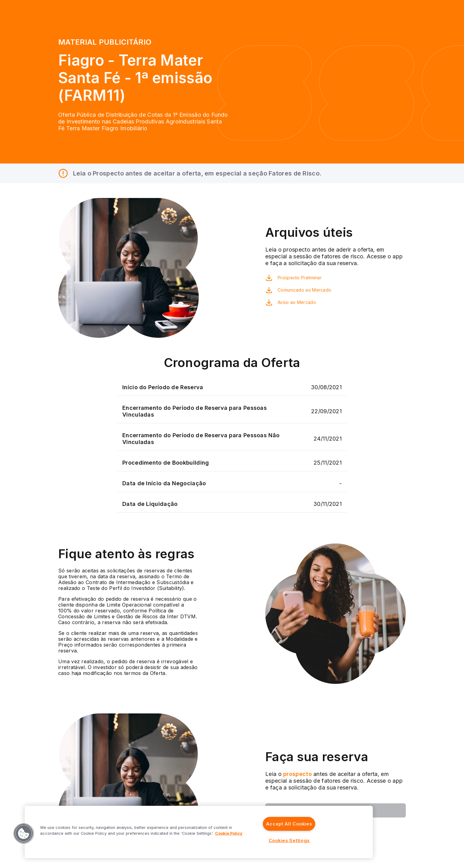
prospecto (297, 774)
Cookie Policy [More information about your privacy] (229, 833)
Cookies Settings (289, 840)
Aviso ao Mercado (297, 302)
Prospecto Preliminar (300, 278)
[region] (199, 832)
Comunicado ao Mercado (304, 290)
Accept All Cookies (289, 824)
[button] (24, 834)
